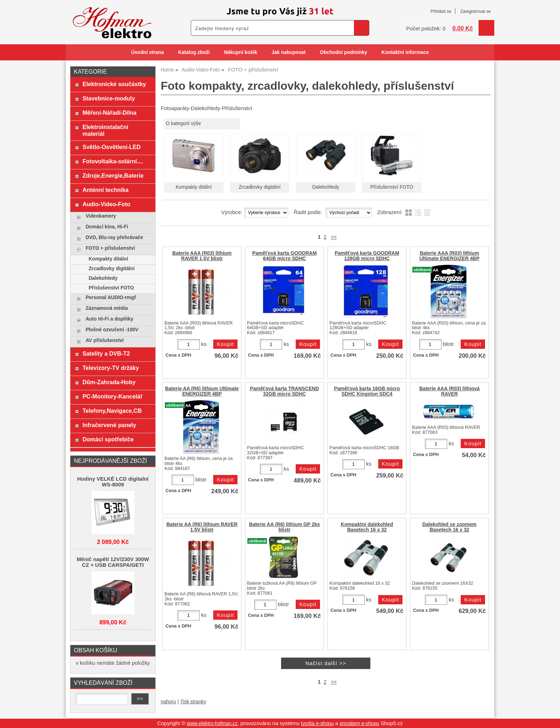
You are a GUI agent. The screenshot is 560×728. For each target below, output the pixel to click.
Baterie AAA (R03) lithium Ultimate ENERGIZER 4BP (449, 256)
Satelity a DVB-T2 (106, 353)
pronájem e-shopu (359, 724)
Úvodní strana (147, 52)
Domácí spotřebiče (108, 439)
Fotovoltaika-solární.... (113, 161)
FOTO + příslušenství (110, 248)
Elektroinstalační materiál (105, 130)
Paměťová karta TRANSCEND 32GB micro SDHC (284, 391)
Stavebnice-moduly (109, 98)
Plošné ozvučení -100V (112, 330)
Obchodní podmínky (343, 52)
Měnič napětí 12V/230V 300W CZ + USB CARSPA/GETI (113, 562)
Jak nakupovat (288, 52)
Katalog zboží (194, 52)
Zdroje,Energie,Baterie (113, 175)
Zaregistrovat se (476, 11)
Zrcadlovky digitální (259, 187)
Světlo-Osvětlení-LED (112, 147)
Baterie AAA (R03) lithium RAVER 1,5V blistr (202, 256)
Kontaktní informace (405, 52)
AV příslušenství (105, 340)
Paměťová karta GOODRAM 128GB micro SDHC (367, 256)
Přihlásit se (441, 11)
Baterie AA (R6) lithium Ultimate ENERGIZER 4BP (202, 391)
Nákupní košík (241, 52)
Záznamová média (107, 308)
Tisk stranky (193, 702)
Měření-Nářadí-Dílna (109, 113)
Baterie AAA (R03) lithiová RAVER (449, 391)
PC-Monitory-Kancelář (112, 396)
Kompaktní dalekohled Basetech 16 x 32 (367, 527)
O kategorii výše (183, 123)
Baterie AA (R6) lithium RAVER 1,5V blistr (202, 527)
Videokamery (101, 216)
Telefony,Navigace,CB (112, 411)
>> (334, 237)
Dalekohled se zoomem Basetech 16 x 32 (450, 527)
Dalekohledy (326, 187)
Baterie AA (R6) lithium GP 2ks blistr (284, 527)
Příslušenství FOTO (392, 187)
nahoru (168, 702)
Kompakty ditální (194, 187)
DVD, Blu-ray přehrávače (114, 237)
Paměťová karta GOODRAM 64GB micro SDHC (284, 256)
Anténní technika (106, 190)
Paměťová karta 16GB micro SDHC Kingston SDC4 (367, 391)
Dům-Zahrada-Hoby (109, 382)
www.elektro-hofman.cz (212, 724)
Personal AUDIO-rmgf (111, 298)
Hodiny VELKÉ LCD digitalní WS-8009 (113, 482)
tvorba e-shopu (317, 724)
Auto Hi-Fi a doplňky (109, 319)
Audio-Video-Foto (106, 204)
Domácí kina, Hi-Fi (107, 227)
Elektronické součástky (114, 84)
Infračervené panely (109, 425)
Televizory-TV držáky (111, 368)
